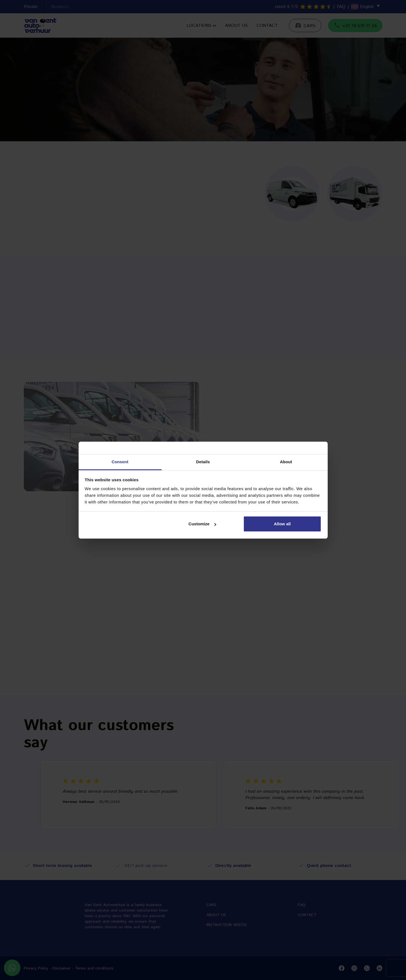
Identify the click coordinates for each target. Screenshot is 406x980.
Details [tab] (203, 462)
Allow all (282, 524)
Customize (202, 524)
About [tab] (286, 462)
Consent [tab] (120, 462)
